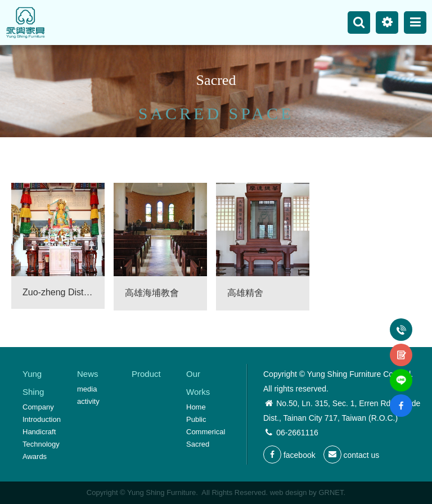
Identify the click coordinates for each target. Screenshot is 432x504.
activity (88, 401)
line (401, 373)
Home (196, 407)
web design (289, 492)
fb (401, 399)
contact (401, 348)
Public (196, 419)
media (87, 389)
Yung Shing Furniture (25, 22)
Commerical (206, 432)
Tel (401, 323)
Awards (35, 456)
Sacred (198, 444)
